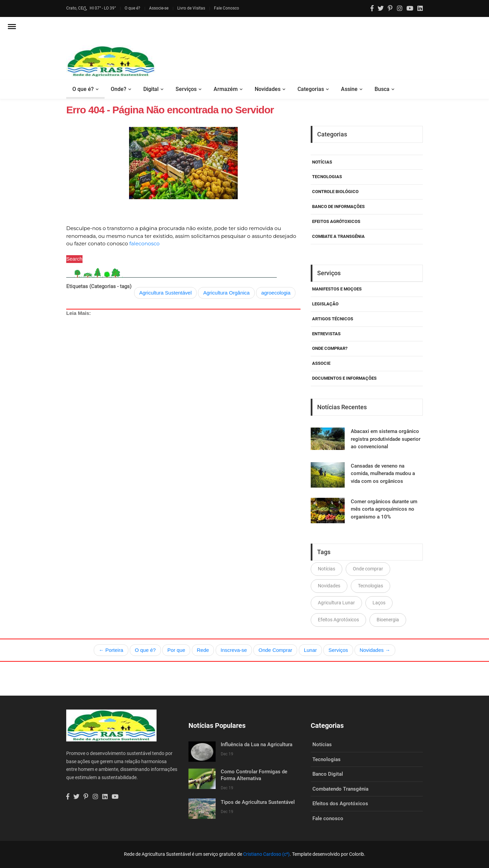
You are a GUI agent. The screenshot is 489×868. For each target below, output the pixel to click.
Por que (176, 650)
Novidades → (375, 650)
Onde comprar (368, 569)
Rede (203, 650)
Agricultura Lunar (336, 603)
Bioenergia (388, 620)
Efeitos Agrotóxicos (338, 620)
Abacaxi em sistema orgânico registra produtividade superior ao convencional (386, 439)
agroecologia (276, 293)
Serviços (186, 89)
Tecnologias (327, 177)
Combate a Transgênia (338, 236)
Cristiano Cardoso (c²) (266, 854)
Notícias (322, 162)
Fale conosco (328, 818)
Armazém (226, 89)
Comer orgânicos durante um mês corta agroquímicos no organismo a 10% (384, 509)
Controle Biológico (335, 192)
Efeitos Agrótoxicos (336, 221)
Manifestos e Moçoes (337, 289)
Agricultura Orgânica (226, 293)
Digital (151, 89)
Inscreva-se (234, 650)
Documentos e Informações (344, 378)
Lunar (310, 650)
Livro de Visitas (191, 8)
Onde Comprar (275, 650)
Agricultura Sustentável (165, 293)
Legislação (325, 304)
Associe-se (159, 8)
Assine (349, 89)
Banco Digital (328, 774)
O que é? (132, 8)
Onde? (119, 89)
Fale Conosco (227, 8)
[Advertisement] (183, 388)
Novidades (268, 89)
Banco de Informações (338, 206)
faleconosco (144, 243)
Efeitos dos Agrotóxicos (340, 804)
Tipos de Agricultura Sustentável (258, 802)
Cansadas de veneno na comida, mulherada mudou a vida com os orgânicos (383, 474)
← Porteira (111, 650)
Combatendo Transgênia (340, 789)
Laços (379, 603)
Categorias (311, 89)
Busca (382, 89)
